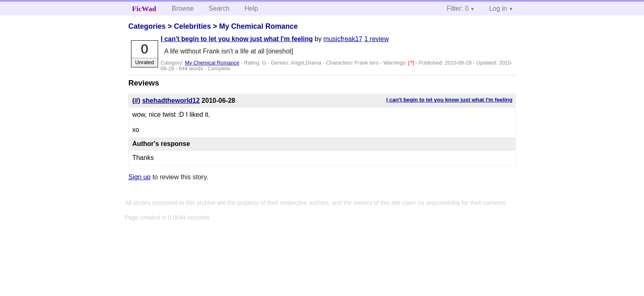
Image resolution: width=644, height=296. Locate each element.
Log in (498, 8)
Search (219, 8)
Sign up (139, 177)
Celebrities (192, 26)
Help (251, 8)
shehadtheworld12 (171, 101)
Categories (147, 26)
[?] (412, 63)
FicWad (144, 9)
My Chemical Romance (258, 26)
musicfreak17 (343, 39)
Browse (183, 8)
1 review (377, 39)
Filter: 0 (458, 8)
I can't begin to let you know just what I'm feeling (237, 39)
